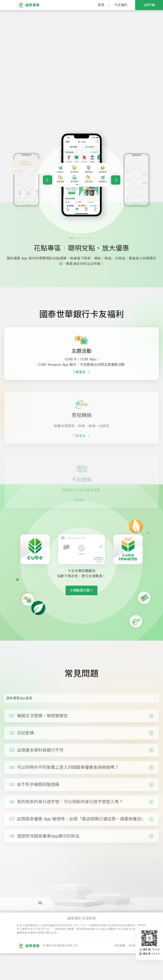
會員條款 (134, 972)
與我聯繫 (120, 972)
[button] (48, 200)
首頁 (101, 5)
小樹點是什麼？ (81, 590)
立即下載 (149, 5)
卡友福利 (121, 5)
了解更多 (82, 393)
